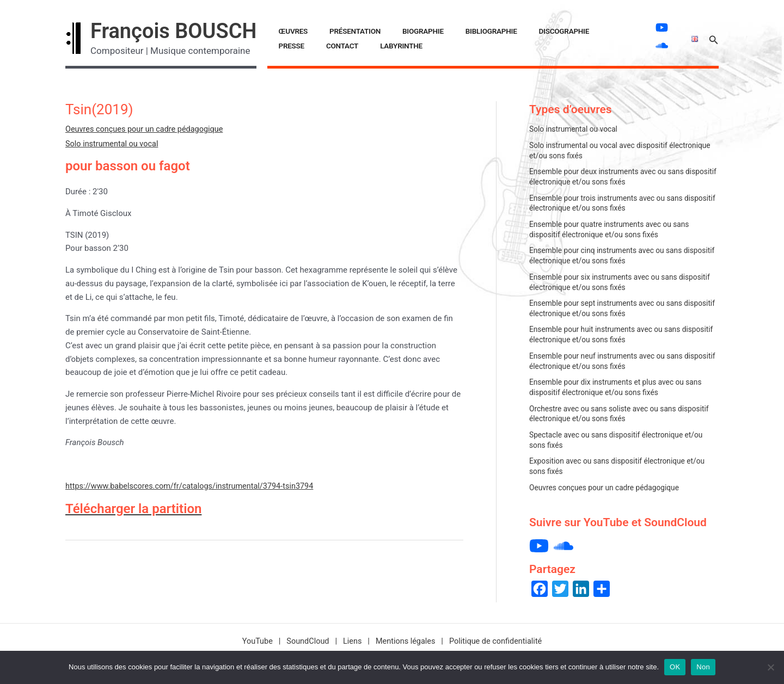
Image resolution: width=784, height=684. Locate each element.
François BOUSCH (173, 31)
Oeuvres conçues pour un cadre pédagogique (147, 129)
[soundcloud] (656, 45)
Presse (552, 31)
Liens (351, 636)
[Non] (770, 667)
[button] (714, 38)
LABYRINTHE (293, 46)
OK (675, 667)
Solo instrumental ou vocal (114, 144)
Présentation (335, 31)
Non (703, 667)
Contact (590, 31)
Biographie (390, 31)
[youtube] (656, 27)
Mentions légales (406, 636)
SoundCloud (305, 636)
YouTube (253, 636)
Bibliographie (446, 31)
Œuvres (287, 31)
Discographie (506, 31)
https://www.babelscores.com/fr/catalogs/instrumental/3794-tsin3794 (194, 486)
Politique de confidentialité (499, 636)
